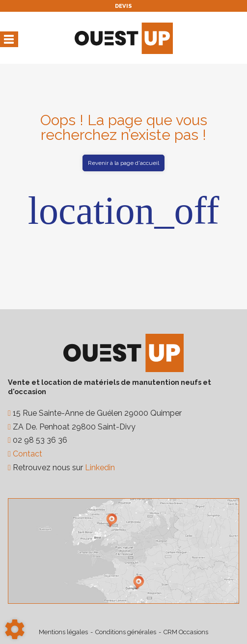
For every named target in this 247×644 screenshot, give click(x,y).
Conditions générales (126, 632)
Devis (123, 6)
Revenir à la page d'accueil (123, 163)
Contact (27, 454)
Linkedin (100, 468)
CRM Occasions (186, 632)
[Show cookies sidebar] (15, 629)
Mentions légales (63, 632)
